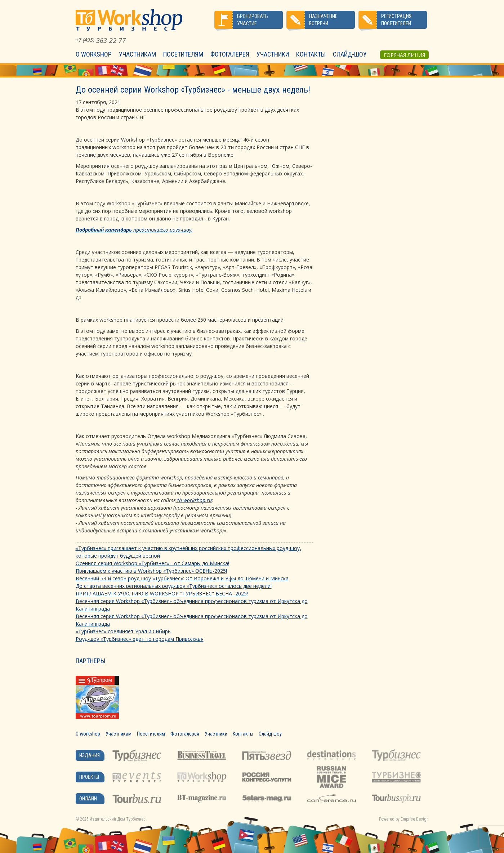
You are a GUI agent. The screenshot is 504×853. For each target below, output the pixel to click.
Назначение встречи (323, 20)
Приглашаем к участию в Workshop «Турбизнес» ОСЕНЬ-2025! (151, 571)
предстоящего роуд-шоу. (134, 230)
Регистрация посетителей (396, 20)
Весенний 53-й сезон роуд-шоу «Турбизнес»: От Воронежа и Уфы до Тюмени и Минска (182, 578)
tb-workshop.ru (194, 500)
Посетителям (183, 54)
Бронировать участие (253, 20)
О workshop (94, 54)
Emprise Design (415, 819)
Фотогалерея (230, 54)
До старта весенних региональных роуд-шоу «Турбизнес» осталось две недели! (174, 586)
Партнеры (90, 661)
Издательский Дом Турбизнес (118, 819)
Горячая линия (404, 55)
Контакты (311, 54)
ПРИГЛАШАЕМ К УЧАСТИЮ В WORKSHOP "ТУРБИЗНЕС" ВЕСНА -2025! (162, 593)
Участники (273, 54)
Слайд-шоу (350, 54)
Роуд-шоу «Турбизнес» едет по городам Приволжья (140, 639)
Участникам (137, 54)
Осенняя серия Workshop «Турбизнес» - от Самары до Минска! (152, 563)
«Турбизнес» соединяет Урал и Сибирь (123, 631)
